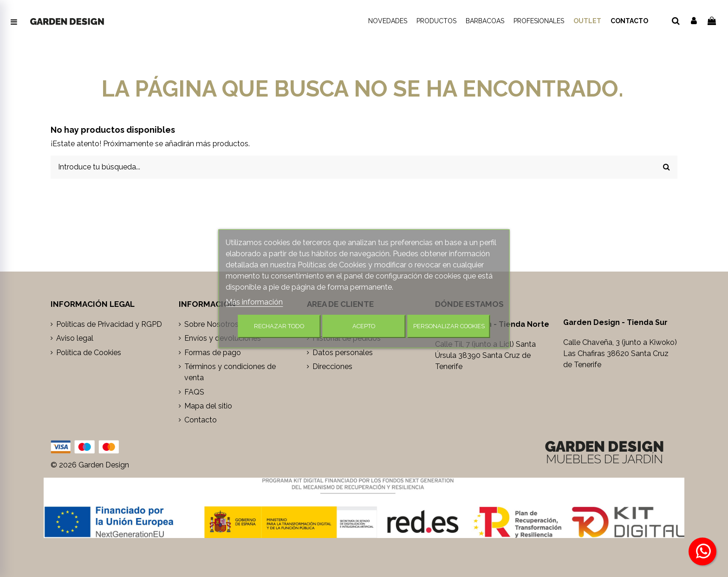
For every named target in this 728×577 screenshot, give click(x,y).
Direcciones (332, 366)
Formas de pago (213, 353)
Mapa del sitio (208, 406)
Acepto (364, 326)
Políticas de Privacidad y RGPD (109, 324)
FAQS (194, 392)
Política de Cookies (89, 353)
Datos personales (343, 353)
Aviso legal (75, 338)
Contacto (201, 420)
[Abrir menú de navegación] (14, 22)
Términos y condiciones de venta (230, 372)
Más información (254, 302)
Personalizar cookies (449, 326)
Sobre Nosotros (211, 324)
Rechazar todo (279, 326)
